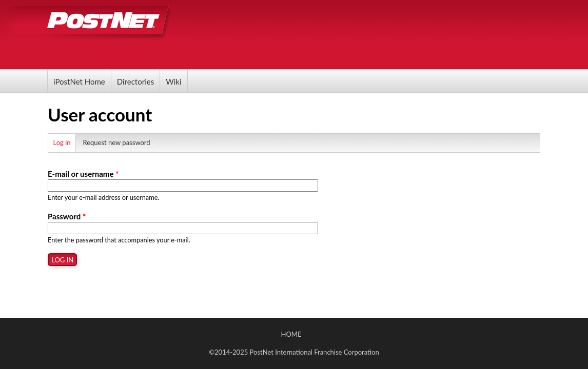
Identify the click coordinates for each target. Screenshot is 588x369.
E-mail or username (83, 174)
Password (67, 216)
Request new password (116, 142)
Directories (135, 81)
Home (291, 334)
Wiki (173, 81)
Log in (65, 141)
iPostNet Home (79, 81)
